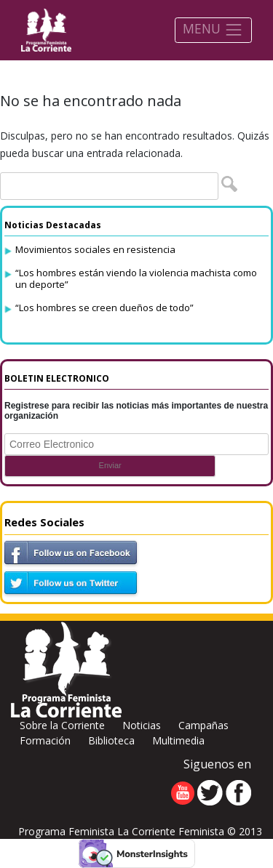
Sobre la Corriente (62, 725)
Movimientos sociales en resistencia (95, 249)
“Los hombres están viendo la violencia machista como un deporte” (136, 278)
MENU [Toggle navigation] (213, 29)
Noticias (142, 725)
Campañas (203, 725)
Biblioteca (111, 740)
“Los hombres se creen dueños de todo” (104, 308)
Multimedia (178, 740)
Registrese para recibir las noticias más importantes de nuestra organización (136, 411)
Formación (45, 740)
